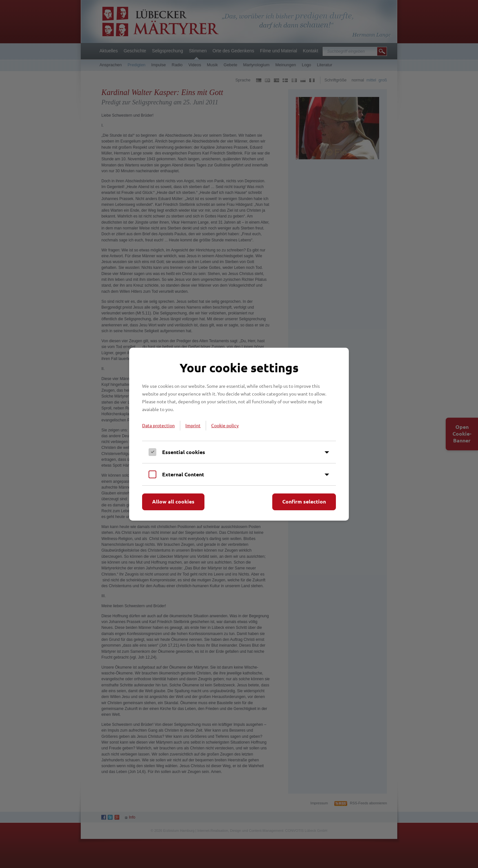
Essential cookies (184, 452)
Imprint (193, 425)
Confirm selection (304, 501)
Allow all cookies (173, 501)
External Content (183, 474)
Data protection (158, 425)
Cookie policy (225, 425)
